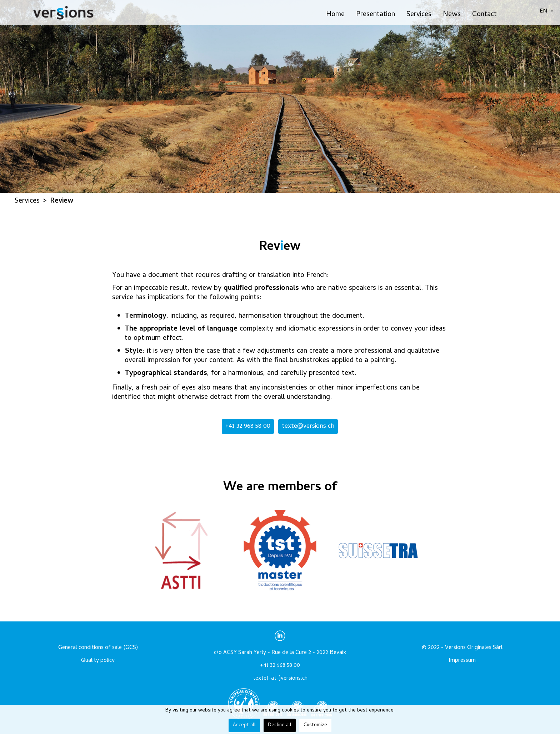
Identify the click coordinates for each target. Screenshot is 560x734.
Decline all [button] (280, 725)
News (452, 15)
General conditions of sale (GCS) (98, 648)
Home (335, 15)
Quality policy (98, 661)
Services (419, 15)
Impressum (462, 661)
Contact (484, 15)
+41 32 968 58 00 (248, 426)
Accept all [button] (244, 725)
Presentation (376, 15)
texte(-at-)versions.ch (280, 679)
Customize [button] (315, 725)
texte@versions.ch (308, 426)
